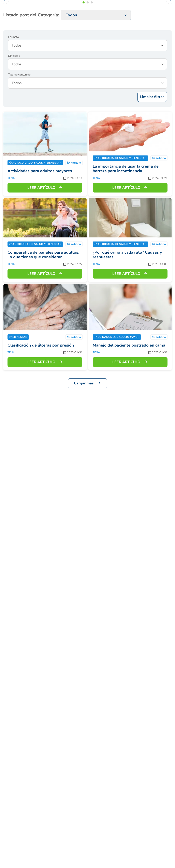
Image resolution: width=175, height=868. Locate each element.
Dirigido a (14, 56)
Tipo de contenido (19, 75)
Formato (13, 37)
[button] (84, 2)
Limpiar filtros (152, 97)
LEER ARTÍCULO (45, 188)
